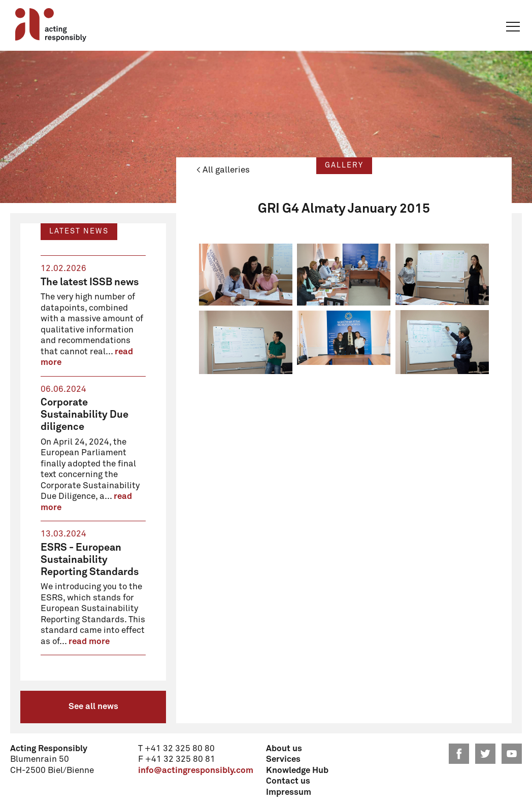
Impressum (289, 793)
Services (283, 760)
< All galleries (223, 170)
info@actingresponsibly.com (196, 771)
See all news (93, 707)
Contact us (288, 781)
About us (284, 749)
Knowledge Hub (297, 771)
